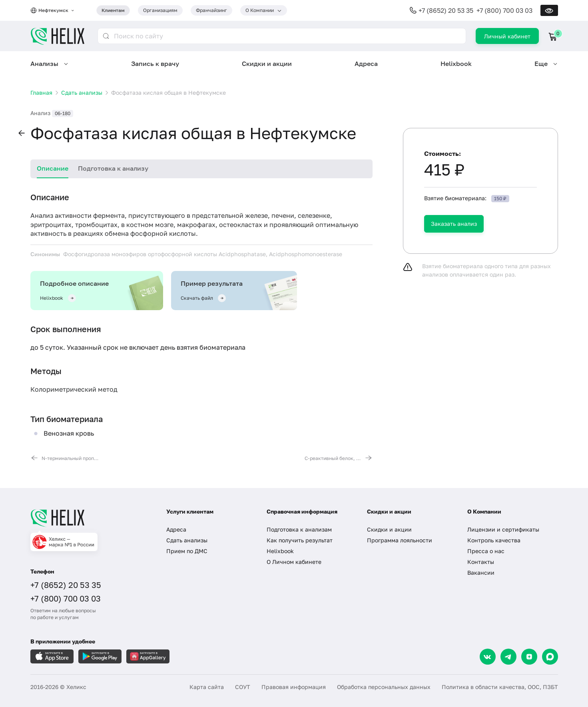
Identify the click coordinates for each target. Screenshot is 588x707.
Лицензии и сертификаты (503, 529)
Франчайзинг (211, 10)
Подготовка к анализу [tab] (113, 168)
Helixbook (456, 64)
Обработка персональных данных (384, 687)
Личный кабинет (507, 36)
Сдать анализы (187, 540)
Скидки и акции (267, 64)
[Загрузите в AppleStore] (52, 656)
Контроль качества (494, 540)
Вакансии (481, 573)
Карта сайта (207, 687)
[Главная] (90, 518)
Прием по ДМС (187, 551)
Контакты (481, 562)
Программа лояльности (400, 540)
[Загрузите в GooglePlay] (100, 656)
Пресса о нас (486, 551)
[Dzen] (529, 657)
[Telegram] (508, 657)
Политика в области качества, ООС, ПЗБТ (500, 687)
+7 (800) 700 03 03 (504, 10)
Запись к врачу (155, 64)
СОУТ (243, 687)
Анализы (44, 64)
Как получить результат (300, 540)
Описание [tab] (53, 168)
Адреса (366, 64)
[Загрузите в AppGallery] (148, 656)
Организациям (160, 10)
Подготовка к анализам (299, 529)
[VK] (488, 657)
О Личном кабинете (294, 562)
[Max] (550, 657)
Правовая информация (294, 687)
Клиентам (113, 10)
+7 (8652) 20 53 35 (446, 10)
